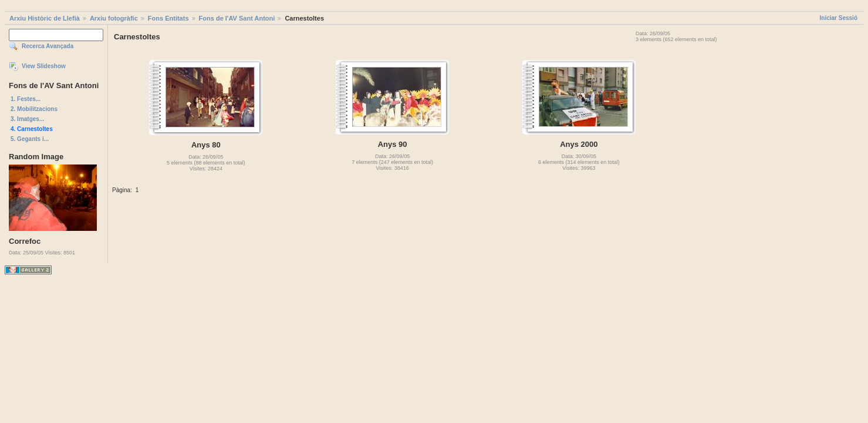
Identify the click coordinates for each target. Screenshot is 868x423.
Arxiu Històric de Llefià (45, 18)
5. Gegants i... (30, 139)
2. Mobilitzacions (34, 109)
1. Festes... (26, 99)
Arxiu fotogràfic (114, 18)
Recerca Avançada (48, 46)
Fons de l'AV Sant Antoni (237, 18)
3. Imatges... (27, 119)
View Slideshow (44, 66)
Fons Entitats (168, 18)
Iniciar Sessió (839, 18)
